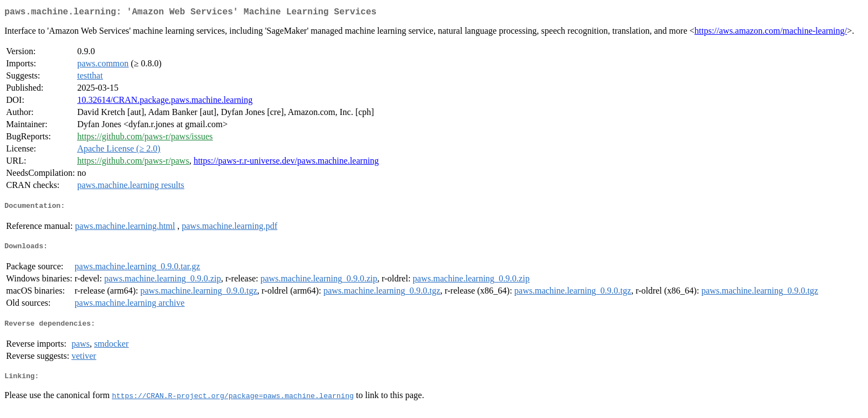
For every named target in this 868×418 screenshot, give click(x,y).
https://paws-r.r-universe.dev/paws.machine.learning (286, 163)
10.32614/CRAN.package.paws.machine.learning (165, 102)
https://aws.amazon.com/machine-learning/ (771, 33)
